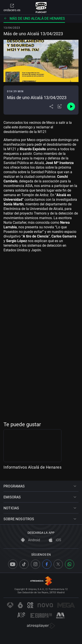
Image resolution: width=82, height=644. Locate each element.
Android (31, 540)
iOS (55, 540)
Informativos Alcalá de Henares (32, 469)
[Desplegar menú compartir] (51, 106)
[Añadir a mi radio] (60, 106)
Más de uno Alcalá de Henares (34, 18)
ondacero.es (12, 7)
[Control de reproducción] (71, 106)
